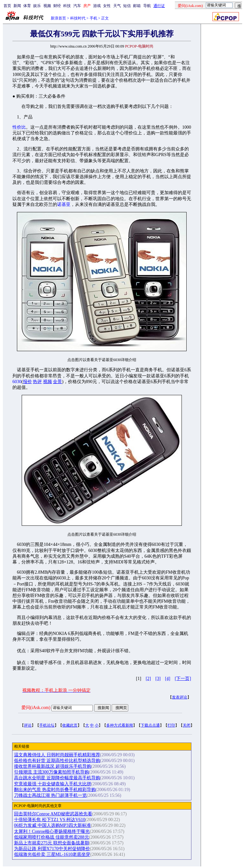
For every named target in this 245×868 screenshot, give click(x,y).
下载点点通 (150, 725)
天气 (117, 6)
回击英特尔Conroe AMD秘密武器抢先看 (53, 814)
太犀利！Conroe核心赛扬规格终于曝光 (52, 831)
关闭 (187, 725)
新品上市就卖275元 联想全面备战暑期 (52, 843)
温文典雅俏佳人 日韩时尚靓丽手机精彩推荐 (57, 755)
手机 (93, 18)
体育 (27, 6)
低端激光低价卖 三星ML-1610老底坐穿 (52, 854)
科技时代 (78, 18)
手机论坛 (47, 725)
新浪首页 (58, 18)
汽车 (77, 6)
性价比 (19, 127)
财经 (57, 6)
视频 (47, 6)
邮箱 (137, 6)
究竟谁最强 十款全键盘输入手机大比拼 (53, 784)
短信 (127, 6)
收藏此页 (70, 725)
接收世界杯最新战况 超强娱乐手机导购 (53, 766)
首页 (7, 6)
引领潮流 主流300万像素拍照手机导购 (52, 772)
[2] (148, 679)
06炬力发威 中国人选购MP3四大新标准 (52, 825)
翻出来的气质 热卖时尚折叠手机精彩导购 (55, 790)
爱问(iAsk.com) (36, 708)
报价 (27, 382)
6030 (17, 382)
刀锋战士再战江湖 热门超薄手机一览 (50, 795)
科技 (67, 6)
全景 (57, 382)
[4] (167, 679)
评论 (28, 725)
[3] (158, 679)
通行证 (159, 6)
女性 (107, 6)
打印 (171, 725)
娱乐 (37, 6)
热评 (37, 382)
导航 (147, 6)
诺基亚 (64, 204)
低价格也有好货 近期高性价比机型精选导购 (57, 761)
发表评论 (180, 697)
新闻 (17, 6)
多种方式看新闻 (120, 725)
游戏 (97, 6)
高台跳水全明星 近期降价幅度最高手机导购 (57, 778)
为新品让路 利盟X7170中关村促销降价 (52, 849)
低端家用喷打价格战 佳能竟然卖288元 (52, 837)
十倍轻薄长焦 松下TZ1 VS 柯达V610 (50, 820)
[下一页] (183, 679)
